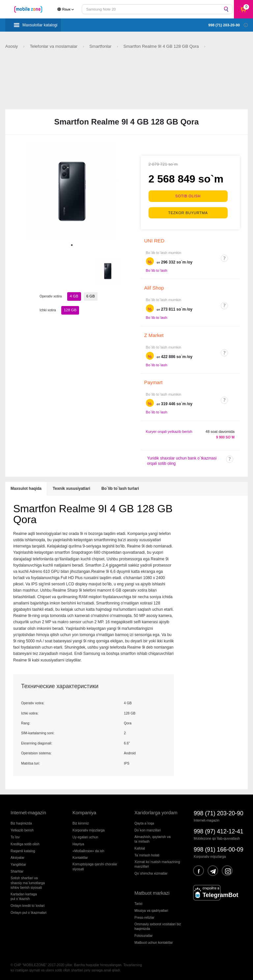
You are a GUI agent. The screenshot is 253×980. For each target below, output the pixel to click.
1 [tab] (72, 245)
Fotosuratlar (143, 935)
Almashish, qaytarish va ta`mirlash (153, 838)
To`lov (15, 836)
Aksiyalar (17, 857)
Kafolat (140, 847)
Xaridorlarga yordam (156, 812)
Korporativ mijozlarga (89, 829)
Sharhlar (17, 871)
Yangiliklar (18, 864)
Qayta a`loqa (144, 822)
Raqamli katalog (23, 850)
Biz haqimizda (21, 822)
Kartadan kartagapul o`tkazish (24, 896)
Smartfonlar (101, 46)
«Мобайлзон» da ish (88, 850)
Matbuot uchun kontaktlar (154, 942)
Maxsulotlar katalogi (40, 25)
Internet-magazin (28, 812)
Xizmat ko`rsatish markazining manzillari (157, 863)
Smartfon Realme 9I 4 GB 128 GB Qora (162, 46)
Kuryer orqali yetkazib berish (169, 431)
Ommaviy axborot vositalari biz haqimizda (158, 925)
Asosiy (12, 46)
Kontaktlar (80, 857)
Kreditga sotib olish (25, 843)
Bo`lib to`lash (157, 269)
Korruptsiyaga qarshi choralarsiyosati (95, 866)
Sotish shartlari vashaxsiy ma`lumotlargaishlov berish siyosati (28, 882)
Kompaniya (84, 812)
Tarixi (138, 903)
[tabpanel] (72, 191)
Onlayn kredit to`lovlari (28, 905)
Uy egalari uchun (85, 836)
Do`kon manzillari (148, 829)
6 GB (90, 296)
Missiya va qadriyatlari (151, 910)
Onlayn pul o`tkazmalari (28, 912)
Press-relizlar (144, 917)
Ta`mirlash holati (147, 854)
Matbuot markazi (152, 892)
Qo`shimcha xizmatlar (151, 873)
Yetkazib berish (22, 829)
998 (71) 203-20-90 (219, 813)
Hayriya (78, 843)
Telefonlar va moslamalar (54, 46)
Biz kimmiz (81, 822)
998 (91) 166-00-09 (219, 849)
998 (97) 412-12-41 (219, 831)
